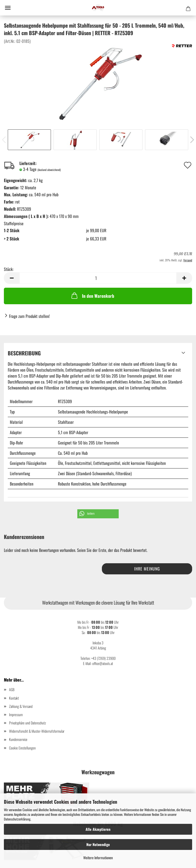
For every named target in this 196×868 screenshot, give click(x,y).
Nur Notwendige (98, 844)
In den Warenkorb (92, 295)
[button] (98, 514)
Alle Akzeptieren (98, 829)
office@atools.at (103, 663)
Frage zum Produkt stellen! (29, 316)
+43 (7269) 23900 (103, 658)
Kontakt (14, 698)
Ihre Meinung (147, 569)
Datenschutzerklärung (17, 819)
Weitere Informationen (98, 858)
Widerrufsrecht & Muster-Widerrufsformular (37, 731)
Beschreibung (24, 353)
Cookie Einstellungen (22, 748)
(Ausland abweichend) (49, 170)
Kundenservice (18, 739)
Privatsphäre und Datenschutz (28, 723)
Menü (8, 8)
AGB (12, 689)
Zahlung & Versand (21, 706)
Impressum (16, 714)
